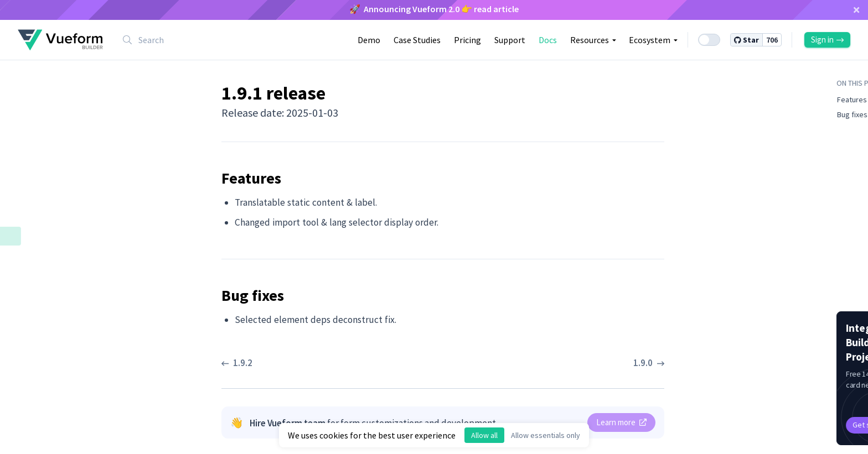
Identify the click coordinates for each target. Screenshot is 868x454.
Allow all (484, 435)
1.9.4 (35, 179)
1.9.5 (35, 160)
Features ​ (53, 255)
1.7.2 (35, 407)
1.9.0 (35, 294)
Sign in (827, 40)
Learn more (621, 422)
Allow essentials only (546, 435)
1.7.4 (35, 369)
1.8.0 (35, 351)
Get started (757, 425)
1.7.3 (35, 388)
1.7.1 (35, 426)
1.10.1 (37, 123)
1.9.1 (35, 236)
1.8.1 (35, 332)
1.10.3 (37, 85)
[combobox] (185, 40)
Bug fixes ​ (53, 275)
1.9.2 (35, 217)
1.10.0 (37, 142)
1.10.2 (37, 104)
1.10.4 (37, 66)
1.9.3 (35, 198)
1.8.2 (35, 313)
